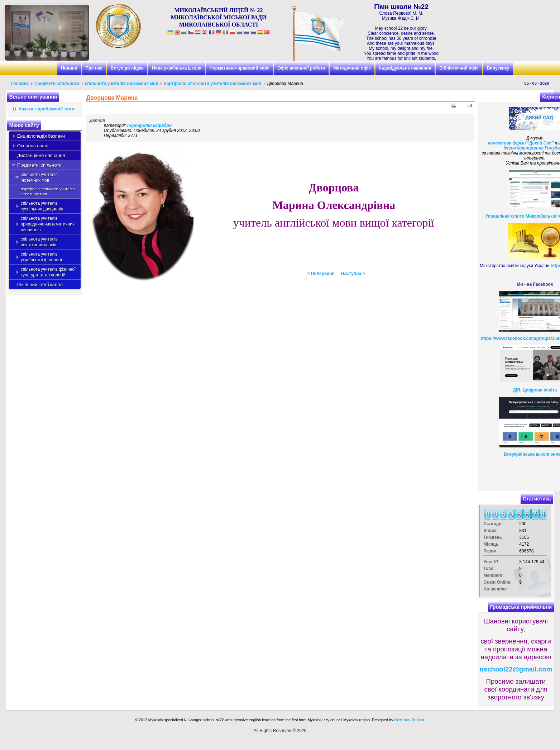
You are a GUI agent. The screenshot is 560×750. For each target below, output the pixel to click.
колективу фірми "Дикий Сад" (521, 143)
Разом (490, 551)
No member (495, 589)
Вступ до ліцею (127, 68)
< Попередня (321, 274)
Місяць (491, 544)
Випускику (498, 68)
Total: (489, 569)
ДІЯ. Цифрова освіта (535, 390)
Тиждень (493, 537)
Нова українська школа (177, 68)
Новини (69, 68)
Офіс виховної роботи (301, 68)
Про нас (94, 68)
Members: (494, 575)
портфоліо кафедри (150, 125)
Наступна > (353, 274)
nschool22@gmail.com (516, 669)
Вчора (490, 531)
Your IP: (491, 562)
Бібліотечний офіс (459, 68)
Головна (20, 84)
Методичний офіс (352, 68)
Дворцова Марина (112, 98)
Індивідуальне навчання (405, 68)
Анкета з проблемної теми (46, 109)
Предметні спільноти (57, 84)
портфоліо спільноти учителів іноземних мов (212, 84)
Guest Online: (497, 582)
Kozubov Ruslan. (410, 720)
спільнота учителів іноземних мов (122, 84)
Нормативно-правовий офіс (240, 68)
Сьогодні (493, 524)
